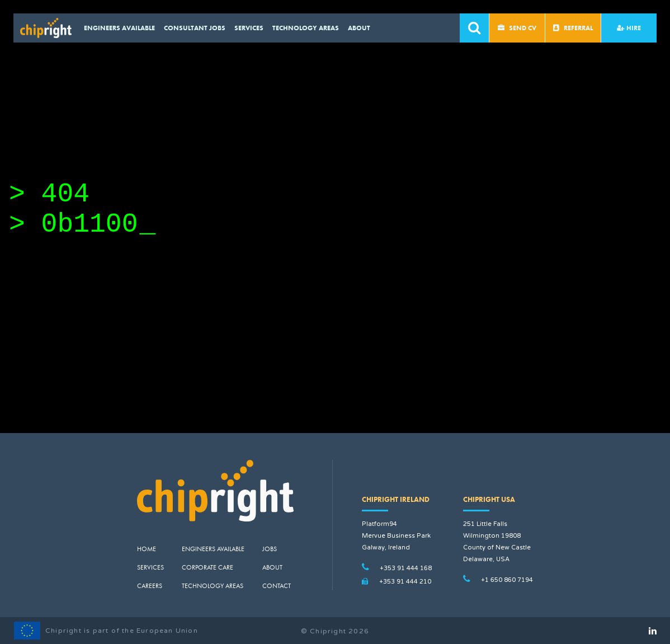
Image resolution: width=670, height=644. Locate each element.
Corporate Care (207, 567)
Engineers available (119, 28)
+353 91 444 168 (406, 568)
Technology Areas (306, 28)
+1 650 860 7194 (507, 580)
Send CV (517, 28)
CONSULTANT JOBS (195, 28)
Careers (150, 586)
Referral (573, 28)
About (359, 28)
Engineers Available (213, 549)
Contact (277, 586)
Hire (629, 28)
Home (147, 549)
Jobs (270, 549)
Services (249, 28)
